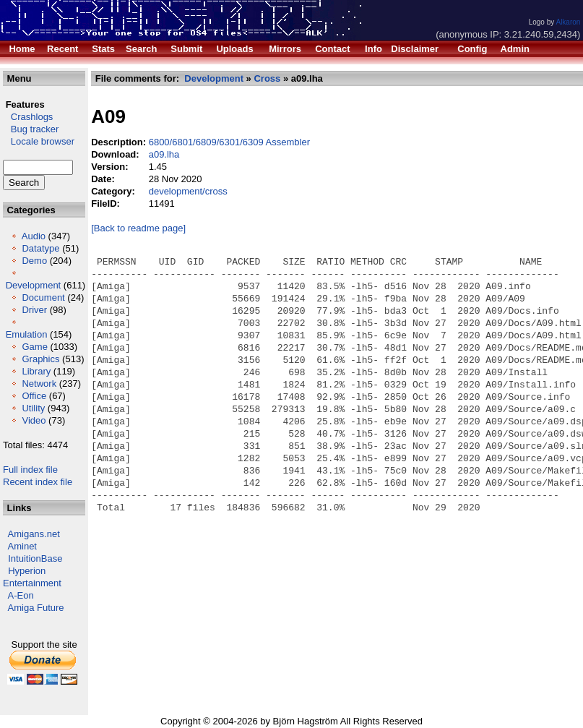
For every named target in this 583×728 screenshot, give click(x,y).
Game (34, 347)
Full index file (30, 470)
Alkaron (568, 22)
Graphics (40, 359)
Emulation (27, 334)
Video (34, 420)
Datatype (40, 248)
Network (39, 384)
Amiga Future (36, 608)
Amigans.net (34, 534)
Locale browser (39, 141)
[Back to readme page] (138, 228)
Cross (267, 78)
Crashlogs (28, 117)
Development (34, 285)
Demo (34, 261)
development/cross (188, 191)
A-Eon (21, 595)
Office (34, 396)
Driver (34, 310)
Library (36, 371)
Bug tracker (31, 129)
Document (43, 297)
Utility (33, 408)
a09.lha (164, 154)
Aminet (22, 546)
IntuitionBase (35, 558)
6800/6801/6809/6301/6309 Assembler (229, 142)
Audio (34, 236)
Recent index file (38, 482)
